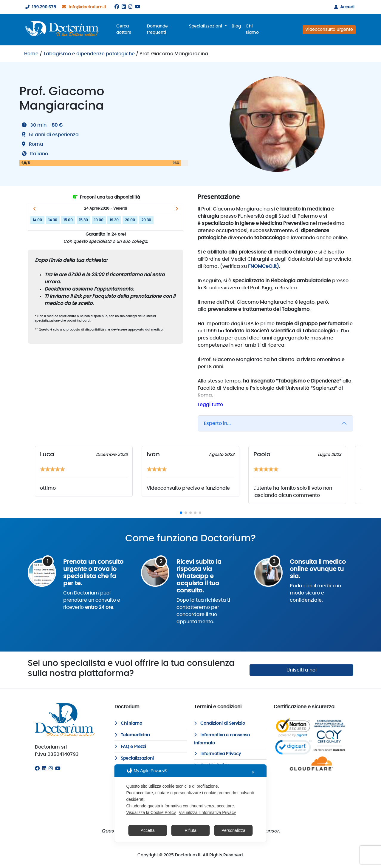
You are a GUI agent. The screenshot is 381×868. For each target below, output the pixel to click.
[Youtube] (137, 7)
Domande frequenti (157, 29)
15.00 (68, 220)
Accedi (343, 7)
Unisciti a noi (302, 670)
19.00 (99, 220)
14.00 (37, 220)
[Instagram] (130, 7)
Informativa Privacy (217, 754)
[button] (34, 209)
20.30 (146, 220)
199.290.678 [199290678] (40, 7)
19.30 (114, 220)
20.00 (130, 220)
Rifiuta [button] (190, 830)
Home (31, 54)
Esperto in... (217, 423)
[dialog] (190, 803)
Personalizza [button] (233, 830)
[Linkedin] (124, 7)
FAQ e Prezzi (130, 747)
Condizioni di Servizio (220, 723)
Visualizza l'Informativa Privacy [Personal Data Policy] (207, 812)
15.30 (83, 220)
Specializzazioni (134, 758)
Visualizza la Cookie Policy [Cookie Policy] (151, 812)
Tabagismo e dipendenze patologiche (89, 54)
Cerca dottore (124, 29)
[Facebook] (117, 7)
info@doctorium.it (83, 7)
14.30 (53, 220)
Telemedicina (132, 735)
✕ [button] (253, 772)
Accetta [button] (148, 830)
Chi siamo (252, 29)
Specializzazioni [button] (206, 26)
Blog (236, 26)
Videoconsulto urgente (329, 30)
